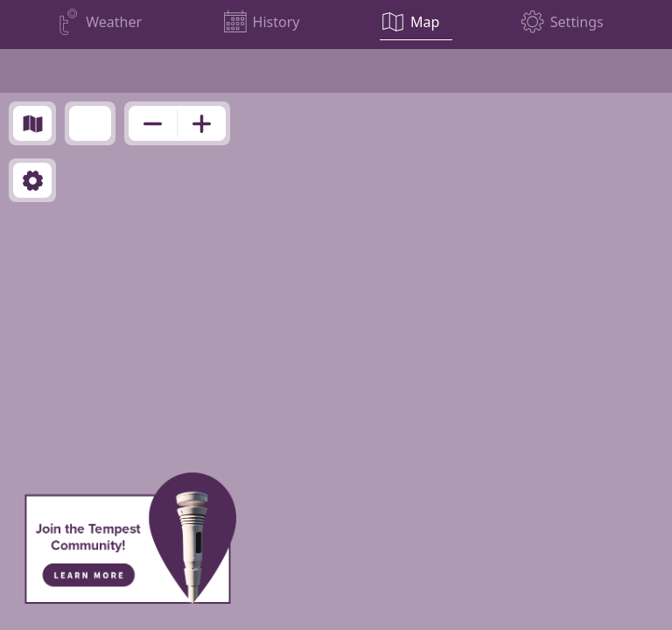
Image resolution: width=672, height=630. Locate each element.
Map (425, 22)
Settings (577, 22)
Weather (114, 22)
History (276, 22)
